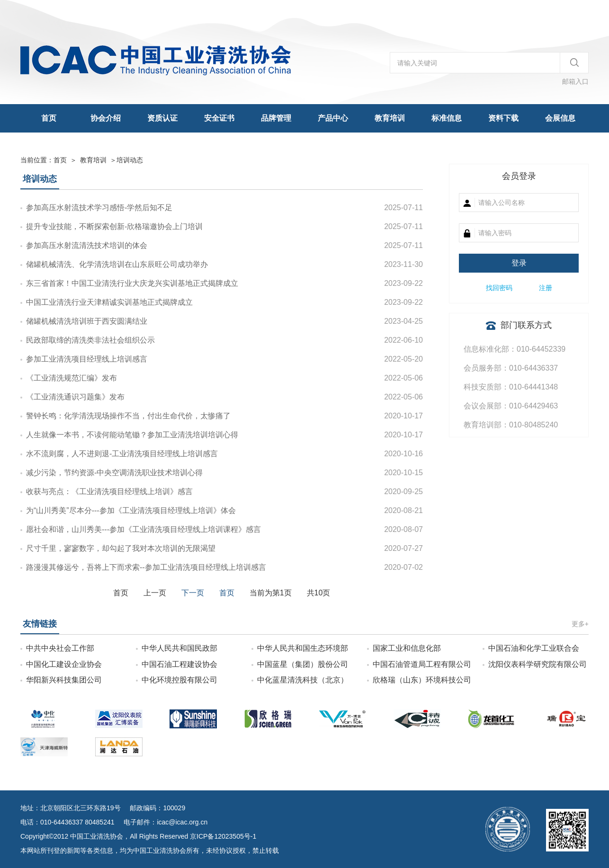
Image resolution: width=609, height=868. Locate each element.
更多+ (580, 624)
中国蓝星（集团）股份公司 (303, 664)
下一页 (193, 593)
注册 (546, 288)
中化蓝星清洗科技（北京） (303, 680)
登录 (519, 263)
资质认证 (162, 118)
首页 (49, 118)
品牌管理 (276, 118)
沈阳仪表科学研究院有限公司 (537, 664)
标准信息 (447, 118)
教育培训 (390, 118)
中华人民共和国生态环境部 (303, 648)
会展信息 (560, 118)
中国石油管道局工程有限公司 (422, 664)
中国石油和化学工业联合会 (534, 648)
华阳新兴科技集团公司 (64, 680)
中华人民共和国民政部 (179, 648)
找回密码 (499, 288)
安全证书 (219, 118)
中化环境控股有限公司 (179, 680)
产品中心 (333, 118)
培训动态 (130, 160)
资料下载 (503, 118)
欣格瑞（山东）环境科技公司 (422, 680)
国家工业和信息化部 (407, 648)
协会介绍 (106, 118)
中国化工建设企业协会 (64, 664)
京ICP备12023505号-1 (223, 836)
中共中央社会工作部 (60, 648)
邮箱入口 (575, 81)
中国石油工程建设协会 (179, 664)
